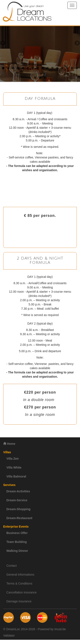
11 (52, 68)
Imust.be (60, 629)
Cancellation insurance (22, 592)
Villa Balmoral (16, 476)
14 (67, 68)
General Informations (20, 575)
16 (77, 68)
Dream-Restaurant (19, 518)
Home (9, 444)
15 (72, 68)
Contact (12, 566)
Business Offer (17, 533)
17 (35, 78)
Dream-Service (17, 500)
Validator (9, 636)
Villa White (14, 467)
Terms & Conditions (19, 583)
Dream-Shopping (18, 509)
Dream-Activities (18, 491)
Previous (3, 44)
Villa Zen (12, 459)
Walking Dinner (17, 551)
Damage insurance (19, 601)
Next (77, 44)
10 (47, 68)
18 (40, 78)
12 (57, 68)
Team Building (17, 542)
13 (62, 68)
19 (45, 78)
